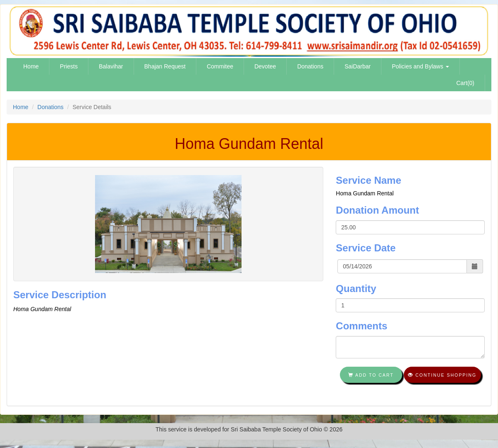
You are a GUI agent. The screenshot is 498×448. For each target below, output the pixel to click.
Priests (69, 66)
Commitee (220, 66)
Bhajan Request (165, 66)
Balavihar (111, 66)
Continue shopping (442, 375)
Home (31, 66)
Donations (310, 66)
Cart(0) (465, 83)
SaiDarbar (358, 66)
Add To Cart (371, 375)
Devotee (265, 66)
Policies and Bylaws (420, 66)
